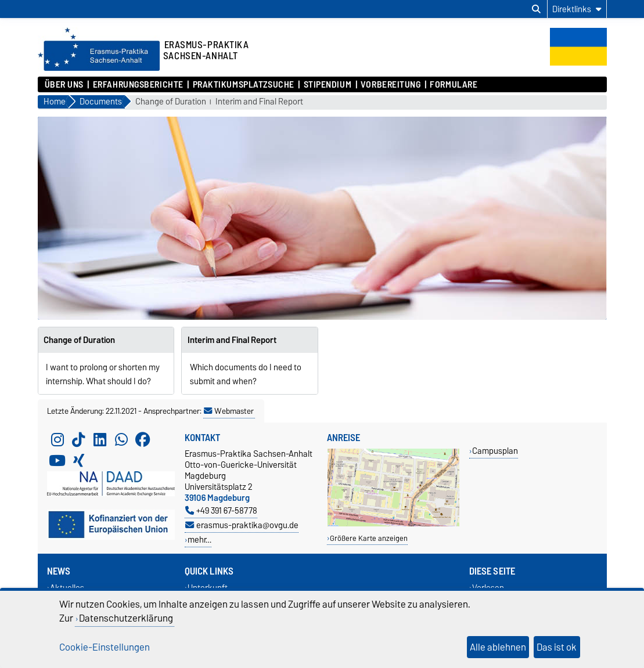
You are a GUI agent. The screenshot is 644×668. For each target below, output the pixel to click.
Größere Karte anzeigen (369, 538)
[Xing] (78, 461)
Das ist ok (557, 647)
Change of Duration (171, 102)
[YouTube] (57, 461)
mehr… (199, 539)
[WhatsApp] (121, 440)
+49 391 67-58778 (221, 510)
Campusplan (495, 451)
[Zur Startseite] (99, 68)
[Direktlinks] (577, 9)
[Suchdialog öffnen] (536, 9)
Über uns (64, 85)
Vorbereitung (391, 85)
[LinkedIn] (100, 440)
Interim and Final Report (259, 102)
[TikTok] (78, 440)
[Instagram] (57, 440)
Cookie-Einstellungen (105, 647)
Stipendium (328, 85)
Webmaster (229, 411)
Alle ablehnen (498, 647)
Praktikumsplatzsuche (244, 85)
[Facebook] (143, 440)
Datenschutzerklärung (126, 618)
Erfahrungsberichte (138, 85)
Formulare (454, 85)
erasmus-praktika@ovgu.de (242, 525)
